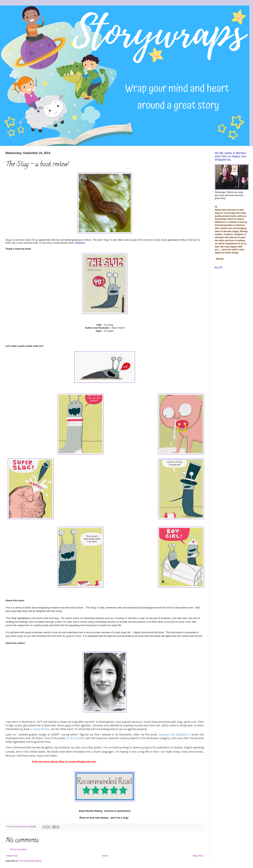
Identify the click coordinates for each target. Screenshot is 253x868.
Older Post (198, 856)
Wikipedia (80, 243)
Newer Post (12, 856)
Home (105, 856)
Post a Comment (18, 849)
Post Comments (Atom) (30, 861)
